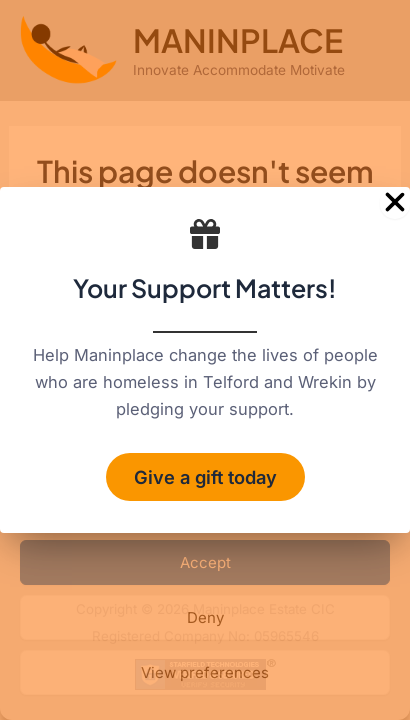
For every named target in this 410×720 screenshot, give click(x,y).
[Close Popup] (395, 203)
